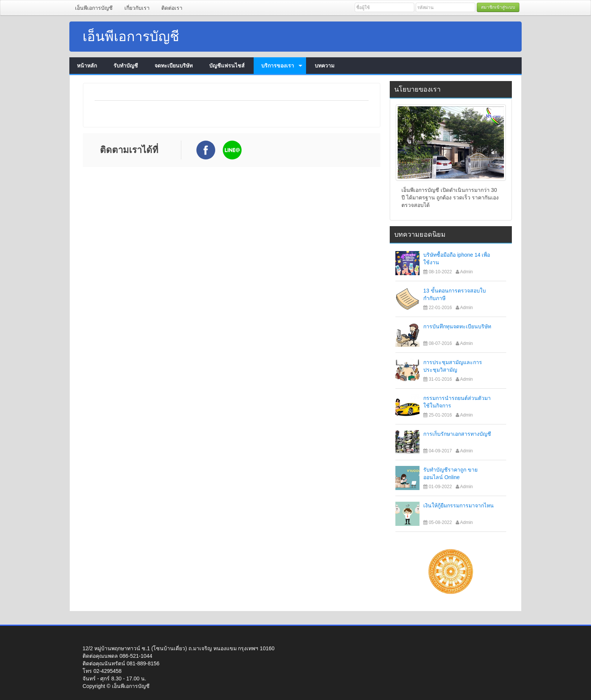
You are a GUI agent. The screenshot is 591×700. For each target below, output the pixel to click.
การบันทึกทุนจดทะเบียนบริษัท (457, 326)
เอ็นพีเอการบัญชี (94, 8)
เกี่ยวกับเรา (137, 8)
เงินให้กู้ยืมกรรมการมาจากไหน (459, 505)
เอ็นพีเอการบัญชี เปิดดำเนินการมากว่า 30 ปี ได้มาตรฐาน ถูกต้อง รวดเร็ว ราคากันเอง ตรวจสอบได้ (450, 198)
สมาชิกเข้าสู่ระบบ (498, 7)
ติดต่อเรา (172, 8)
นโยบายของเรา (417, 89)
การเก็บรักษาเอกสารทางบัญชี (457, 434)
